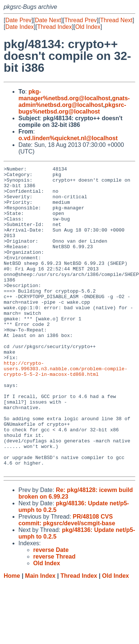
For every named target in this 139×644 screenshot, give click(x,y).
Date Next (48, 20)
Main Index (40, 637)
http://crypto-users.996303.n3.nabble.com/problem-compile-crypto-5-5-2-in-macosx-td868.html (65, 409)
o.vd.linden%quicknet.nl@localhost (68, 138)
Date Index (19, 27)
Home (12, 637)
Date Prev (18, 20)
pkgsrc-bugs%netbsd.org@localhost (72, 108)
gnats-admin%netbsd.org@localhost (74, 102)
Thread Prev (81, 20)
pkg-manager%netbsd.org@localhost (64, 95)
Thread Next (116, 20)
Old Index (88, 27)
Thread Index (55, 27)
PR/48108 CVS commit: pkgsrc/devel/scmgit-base (67, 581)
